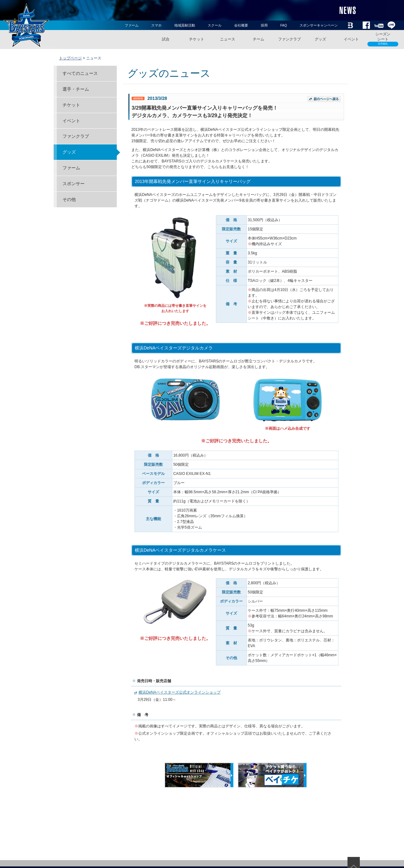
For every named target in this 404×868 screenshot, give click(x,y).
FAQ (284, 25)
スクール (215, 25)
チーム (258, 39)
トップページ (70, 58)
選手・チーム (76, 89)
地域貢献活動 (185, 25)
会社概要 (241, 25)
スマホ (156, 25)
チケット (197, 39)
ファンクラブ (289, 39)
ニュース (228, 39)
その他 (69, 199)
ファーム (132, 25)
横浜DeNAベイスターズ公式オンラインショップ (180, 692)
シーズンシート (383, 39)
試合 (166, 39)
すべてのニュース (80, 73)
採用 (264, 25)
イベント (351, 39)
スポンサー (74, 184)
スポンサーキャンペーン (319, 25)
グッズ (320, 39)
